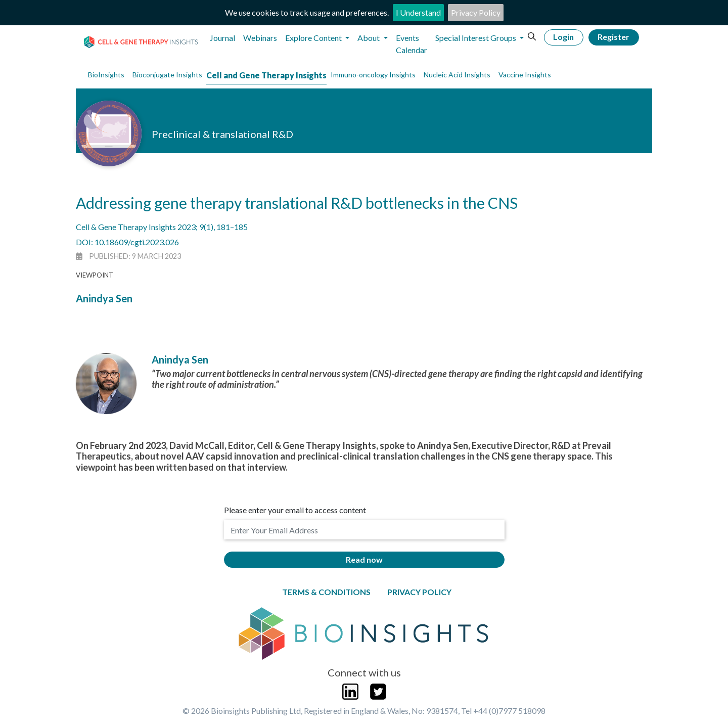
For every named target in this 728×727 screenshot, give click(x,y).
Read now (364, 559)
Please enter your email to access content (295, 510)
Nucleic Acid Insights (457, 75)
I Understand (418, 12)
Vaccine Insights (525, 75)
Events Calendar (412, 44)
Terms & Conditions (326, 592)
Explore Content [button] (314, 38)
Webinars (260, 38)
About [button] (369, 38)
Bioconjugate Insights (167, 75)
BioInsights (106, 75)
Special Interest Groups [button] (476, 38)
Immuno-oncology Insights (373, 75)
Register (613, 37)
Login (563, 37)
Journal (222, 38)
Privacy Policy (476, 12)
